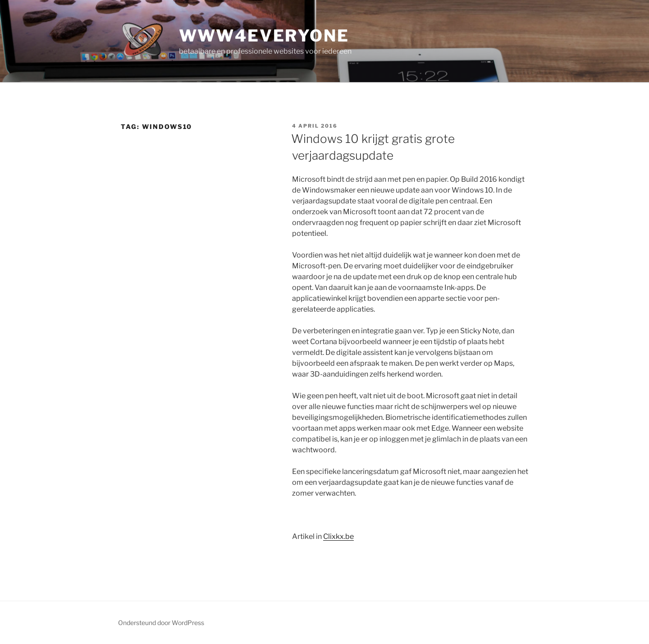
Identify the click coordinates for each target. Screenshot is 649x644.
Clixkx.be (338, 536)
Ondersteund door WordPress (161, 623)
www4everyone (264, 36)
